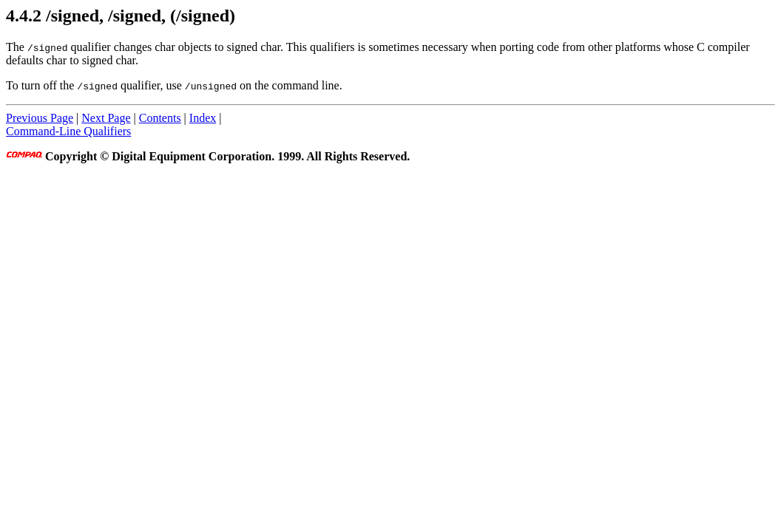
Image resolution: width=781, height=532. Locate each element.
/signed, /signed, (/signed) (141, 16)
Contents (160, 118)
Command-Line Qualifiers (68, 131)
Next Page (106, 118)
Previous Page (40, 118)
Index (203, 118)
